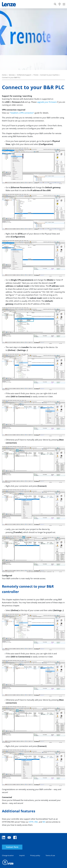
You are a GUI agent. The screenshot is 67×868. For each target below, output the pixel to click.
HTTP (31, 822)
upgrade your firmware (47, 102)
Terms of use (50, 855)
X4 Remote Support (24, 75)
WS (44, 822)
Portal (36, 75)
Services (12, 75)
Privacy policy (35, 855)
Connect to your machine (49, 75)
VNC (36, 822)
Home (4, 75)
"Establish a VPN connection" (22, 113)
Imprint (22, 855)
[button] (5, 862)
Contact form (12, 847)
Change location (8, 855)
